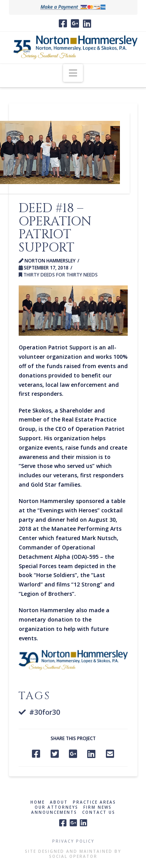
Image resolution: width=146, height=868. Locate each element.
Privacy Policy (73, 841)
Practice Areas (94, 802)
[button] (73, 73)
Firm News (98, 807)
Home (38, 802)
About (59, 802)
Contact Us (99, 812)
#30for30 (45, 712)
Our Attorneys (56, 807)
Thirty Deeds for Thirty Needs (58, 275)
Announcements (54, 812)
